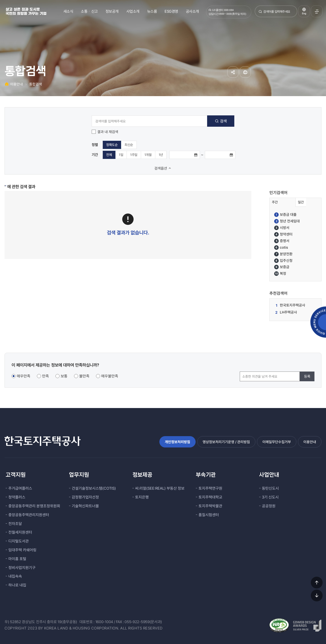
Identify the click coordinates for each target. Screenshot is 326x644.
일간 (301, 202)
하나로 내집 (17, 585)
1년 (161, 155)
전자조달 (15, 524)
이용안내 (17, 84)
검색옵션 (163, 168)
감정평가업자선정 (85, 497)
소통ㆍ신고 (89, 11)
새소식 (68, 11)
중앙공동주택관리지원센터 (29, 515)
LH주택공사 (288, 312)
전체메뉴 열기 (317, 11)
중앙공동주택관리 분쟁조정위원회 (34, 506)
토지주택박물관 (210, 506)
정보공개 (112, 11)
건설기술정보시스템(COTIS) (94, 488)
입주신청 (283, 261)
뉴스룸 (152, 11)
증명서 (282, 241)
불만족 (84, 376)
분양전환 (283, 254)
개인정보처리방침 (177, 442)
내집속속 (15, 576)
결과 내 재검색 (108, 132)
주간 (275, 202)
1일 (121, 155)
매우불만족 (110, 376)
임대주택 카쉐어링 (22, 550)
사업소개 (133, 11)
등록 (307, 376)
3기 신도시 (270, 497)
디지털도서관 (19, 541)
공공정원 (269, 506)
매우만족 (24, 376)
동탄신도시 (270, 488)
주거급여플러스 (20, 488)
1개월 (148, 155)
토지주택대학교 (210, 497)
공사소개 (192, 11)
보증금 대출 (285, 215)
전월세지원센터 (20, 532)
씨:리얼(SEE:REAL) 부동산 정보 (160, 488)
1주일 (134, 155)
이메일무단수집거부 (277, 442)
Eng (304, 13)
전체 (109, 155)
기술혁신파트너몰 (85, 506)
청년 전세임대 (287, 221)
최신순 (129, 145)
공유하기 (233, 72)
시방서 (282, 228)
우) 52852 (13, 622)
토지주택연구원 (210, 488)
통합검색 (36, 84)
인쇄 (245, 72)
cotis (281, 248)
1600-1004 (104, 622)
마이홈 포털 (17, 559)
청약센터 (283, 234)
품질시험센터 (209, 515)
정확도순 (112, 145)
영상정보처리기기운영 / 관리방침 (226, 442)
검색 (260, 13)
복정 (280, 274)
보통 (64, 376)
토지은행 (142, 497)
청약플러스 (17, 497)
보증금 (282, 267)
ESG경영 (171, 11)
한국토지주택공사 (292, 305)
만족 (46, 376)
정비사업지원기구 (22, 568)
